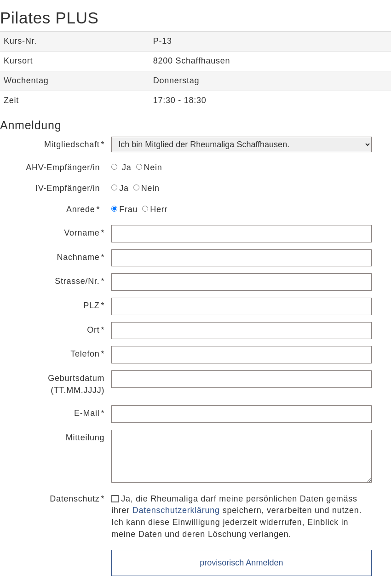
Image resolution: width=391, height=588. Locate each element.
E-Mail (87, 413)
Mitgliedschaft (72, 144)
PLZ (91, 306)
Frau (124, 209)
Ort (93, 330)
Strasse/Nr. (77, 281)
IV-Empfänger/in (68, 188)
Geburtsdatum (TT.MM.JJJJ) (76, 384)
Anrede (81, 209)
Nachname (78, 257)
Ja (121, 167)
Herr (155, 209)
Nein (149, 167)
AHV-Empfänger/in (63, 167)
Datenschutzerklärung (176, 510)
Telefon (85, 354)
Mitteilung (85, 438)
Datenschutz (75, 499)
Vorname (82, 233)
